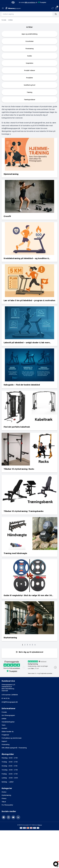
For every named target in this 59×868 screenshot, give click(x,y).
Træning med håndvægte (15, 553)
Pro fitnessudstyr (7, 805)
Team (4, 725)
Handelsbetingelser (8, 722)
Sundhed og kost (30, 85)
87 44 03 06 (6, 698)
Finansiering (29, 49)
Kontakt (4, 728)
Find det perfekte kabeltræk (17, 427)
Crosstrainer (29, 41)
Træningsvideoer (30, 100)
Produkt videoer (30, 70)
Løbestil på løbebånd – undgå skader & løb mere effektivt (27, 343)
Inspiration (30, 63)
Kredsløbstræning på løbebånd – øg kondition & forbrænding (26, 258)
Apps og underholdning (29, 34)
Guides (29, 56)
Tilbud (4, 802)
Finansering (6, 745)
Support (4, 741)
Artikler (4, 719)
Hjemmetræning (11, 174)
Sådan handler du (8, 732)
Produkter (29, 78)
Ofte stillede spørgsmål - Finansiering (14, 748)
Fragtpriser (5, 735)
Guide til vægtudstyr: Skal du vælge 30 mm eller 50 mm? (28, 596)
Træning (29, 92)
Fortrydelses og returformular (12, 738)
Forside (4, 712)
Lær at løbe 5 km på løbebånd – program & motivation (29, 300)
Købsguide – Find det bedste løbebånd (22, 385)
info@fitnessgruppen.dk (10, 702)
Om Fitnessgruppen (8, 715)
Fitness (4, 798)
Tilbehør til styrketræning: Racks (19, 469)
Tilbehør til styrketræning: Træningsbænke (24, 511)
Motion (4, 792)
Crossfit (7, 216)
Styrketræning (10, 638)
